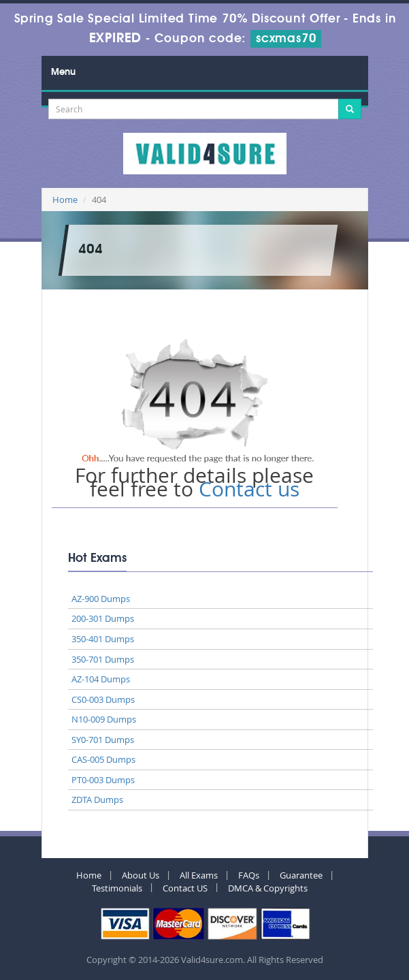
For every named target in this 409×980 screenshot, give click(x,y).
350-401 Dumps (103, 639)
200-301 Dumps (103, 618)
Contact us (249, 489)
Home (65, 200)
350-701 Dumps (103, 659)
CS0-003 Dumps (103, 699)
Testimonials (117, 888)
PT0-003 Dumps (103, 780)
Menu (63, 72)
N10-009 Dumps (104, 719)
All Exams (199, 875)
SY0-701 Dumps (103, 740)
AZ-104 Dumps (101, 679)
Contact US (185, 888)
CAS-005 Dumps (103, 759)
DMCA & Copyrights (268, 888)
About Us (141, 875)
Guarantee (301, 875)
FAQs (249, 875)
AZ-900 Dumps (101, 599)
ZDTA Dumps (97, 800)
